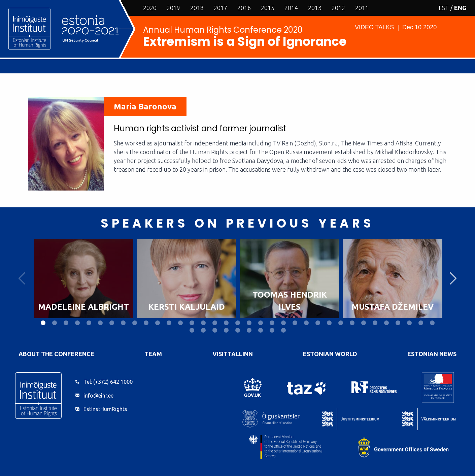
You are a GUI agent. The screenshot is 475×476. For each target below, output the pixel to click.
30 (375, 323)
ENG (460, 8)
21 (272, 323)
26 (329, 323)
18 (238, 323)
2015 (268, 8)
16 (215, 323)
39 (226, 330)
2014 (291, 8)
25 (318, 323)
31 (386, 323)
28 (352, 323)
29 (364, 323)
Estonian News (432, 354)
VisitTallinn (233, 354)
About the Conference (56, 354)
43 (272, 330)
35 (432, 323)
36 (192, 330)
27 (341, 323)
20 (261, 323)
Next (453, 279)
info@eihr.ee (98, 396)
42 (261, 330)
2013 (315, 8)
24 (306, 323)
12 (169, 323)
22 (283, 323)
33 (409, 323)
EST (444, 8)
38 (215, 330)
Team (153, 354)
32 (398, 323)
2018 (197, 8)
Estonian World (330, 354)
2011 (362, 8)
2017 (220, 8)
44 (283, 330)
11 (158, 323)
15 (203, 323)
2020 (150, 8)
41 (249, 330)
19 (249, 323)
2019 (173, 8)
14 (192, 323)
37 (203, 330)
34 (421, 323)
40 (238, 330)
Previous (22, 279)
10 (146, 323)
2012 (338, 8)
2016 (244, 8)
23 (295, 323)
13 (180, 323)
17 (226, 323)
